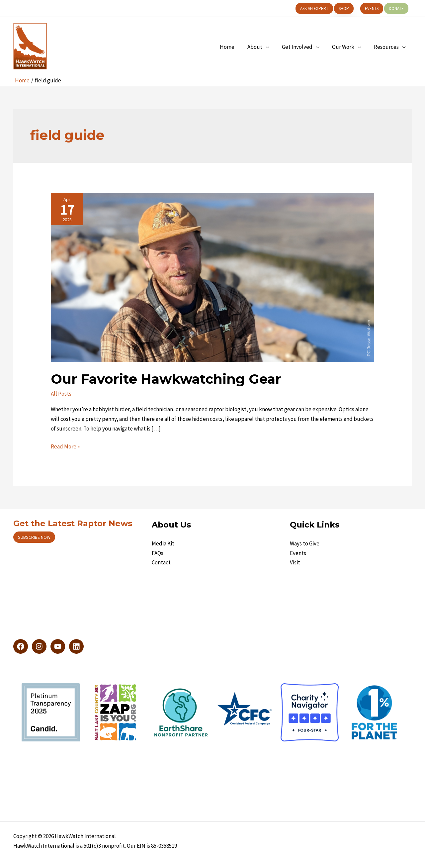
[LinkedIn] (76, 646)
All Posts (61, 394)
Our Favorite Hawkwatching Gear (166, 379)
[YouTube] (58, 646)
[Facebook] (21, 646)
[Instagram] (39, 646)
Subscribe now (34, 537)
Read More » (65, 447)
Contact (161, 562)
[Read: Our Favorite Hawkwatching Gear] (212, 277)
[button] (314, 8)
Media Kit (163, 543)
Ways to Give (305, 543)
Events (298, 553)
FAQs (158, 553)
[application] (271, 47)
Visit (295, 562)
